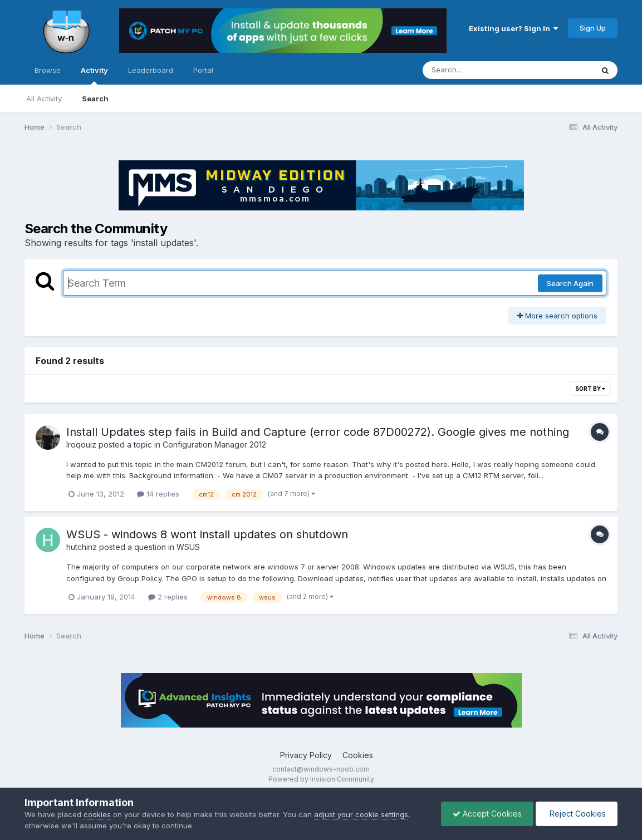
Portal (203, 70)
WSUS (188, 547)
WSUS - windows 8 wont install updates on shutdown (207, 534)
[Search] (477, 70)
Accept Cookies (487, 814)
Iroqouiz (81, 444)
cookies (97, 814)
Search (95, 99)
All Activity (44, 99)
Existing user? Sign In (513, 28)
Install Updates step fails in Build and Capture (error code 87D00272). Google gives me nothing (318, 432)
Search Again (570, 283)
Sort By (590, 389)
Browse (48, 70)
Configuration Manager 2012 (214, 444)
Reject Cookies (577, 814)
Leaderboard (151, 70)
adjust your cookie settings (361, 814)
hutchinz (82, 547)
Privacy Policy (306, 755)
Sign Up (593, 28)
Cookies (358, 755)
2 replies (168, 597)
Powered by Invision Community (321, 779)
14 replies (158, 494)
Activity (94, 75)
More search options (557, 316)
